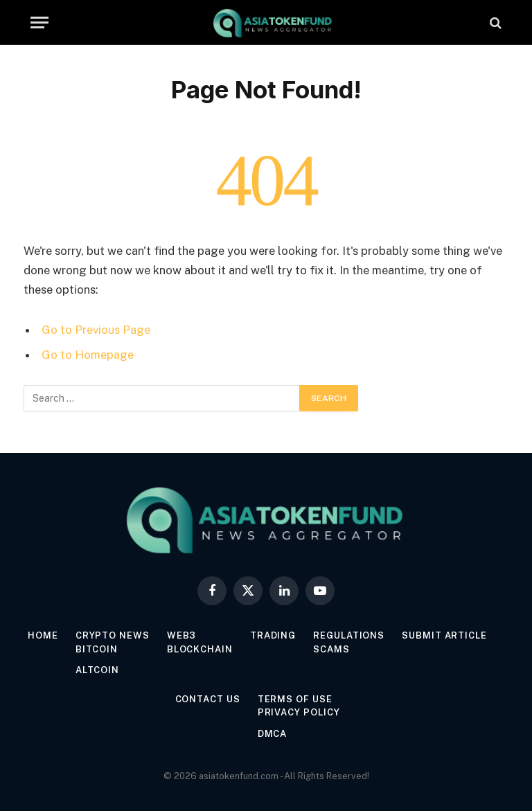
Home (43, 635)
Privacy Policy (299, 712)
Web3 (182, 635)
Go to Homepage (88, 355)
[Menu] (39, 23)
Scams (331, 649)
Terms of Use (295, 699)
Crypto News (113, 635)
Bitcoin (97, 649)
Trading (273, 635)
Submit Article (444, 635)
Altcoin (97, 670)
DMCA (273, 734)
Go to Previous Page (96, 330)
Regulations (349, 635)
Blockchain (200, 649)
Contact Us (208, 699)
